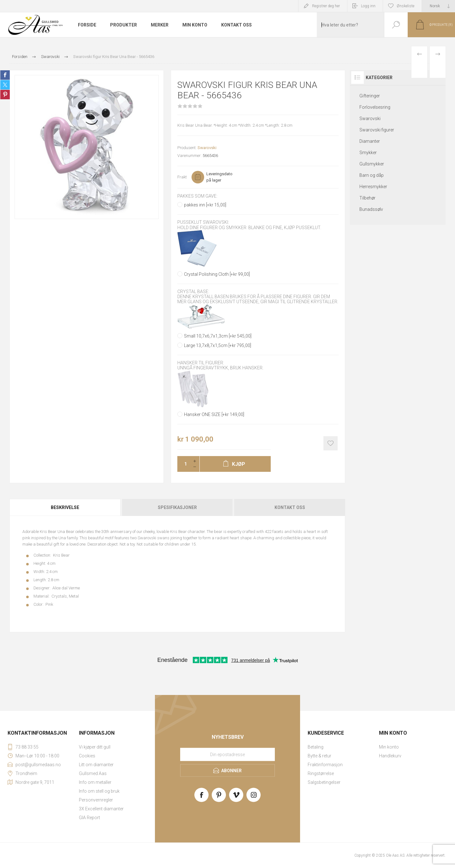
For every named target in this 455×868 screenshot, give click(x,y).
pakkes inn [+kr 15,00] (205, 205)
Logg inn (368, 6)
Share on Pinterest (5, 95)
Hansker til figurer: (201, 363)
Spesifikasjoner (177, 507)
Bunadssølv (371, 209)
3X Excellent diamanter (101, 809)
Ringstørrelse (321, 773)
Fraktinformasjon (325, 765)
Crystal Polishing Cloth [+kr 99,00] (217, 274)
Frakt (182, 177)
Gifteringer (370, 96)
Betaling (316, 747)
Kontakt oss (290, 507)
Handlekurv (390, 756)
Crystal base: (193, 292)
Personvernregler (96, 800)
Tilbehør (367, 198)
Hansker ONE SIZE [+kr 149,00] (214, 414)
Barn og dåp (372, 175)
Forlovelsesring (375, 107)
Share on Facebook (5, 75)
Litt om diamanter (96, 765)
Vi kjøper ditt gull (95, 747)
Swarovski (207, 148)
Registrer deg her (326, 6)
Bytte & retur (319, 756)
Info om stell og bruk (99, 791)
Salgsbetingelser (324, 782)
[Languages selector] (438, 6)
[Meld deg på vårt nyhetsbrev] (228, 755)
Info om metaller (95, 782)
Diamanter (370, 141)
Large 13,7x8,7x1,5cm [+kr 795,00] (218, 345)
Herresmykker (373, 187)
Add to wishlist (331, 443)
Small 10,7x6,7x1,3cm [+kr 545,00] (218, 336)
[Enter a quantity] (184, 464)
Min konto (389, 747)
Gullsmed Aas (93, 773)
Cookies (87, 756)
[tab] (65, 507)
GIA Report (89, 818)
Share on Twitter (5, 85)
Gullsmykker (372, 164)
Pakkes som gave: (197, 196)
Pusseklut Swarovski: (203, 223)
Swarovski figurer (377, 130)
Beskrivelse (65, 507)
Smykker (368, 153)
